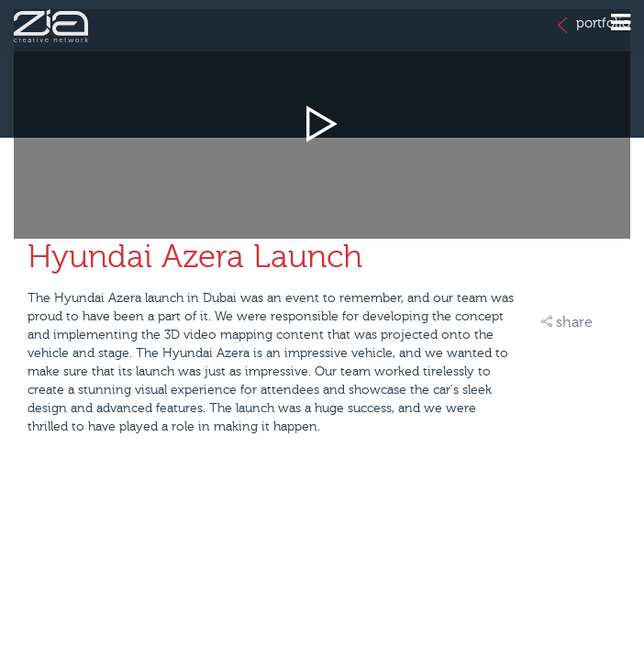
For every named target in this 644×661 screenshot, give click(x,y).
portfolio (594, 24)
